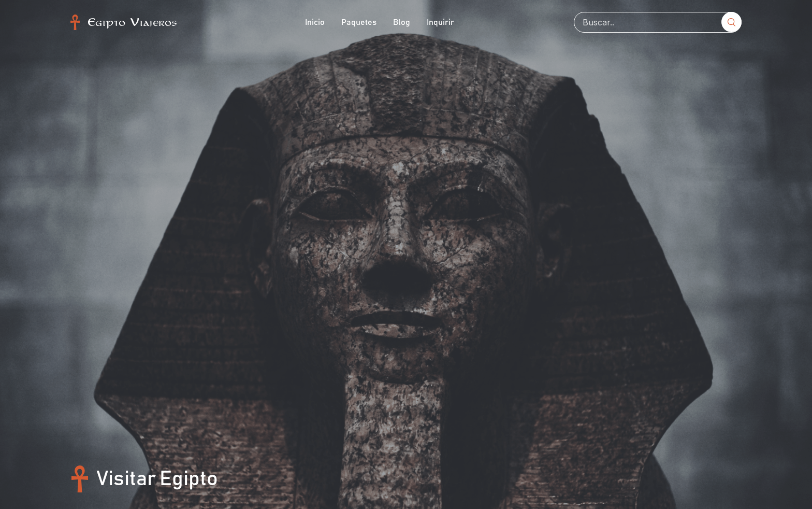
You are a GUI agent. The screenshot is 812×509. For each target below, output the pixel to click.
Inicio (315, 22)
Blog (402, 22)
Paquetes (359, 22)
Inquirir (440, 22)
